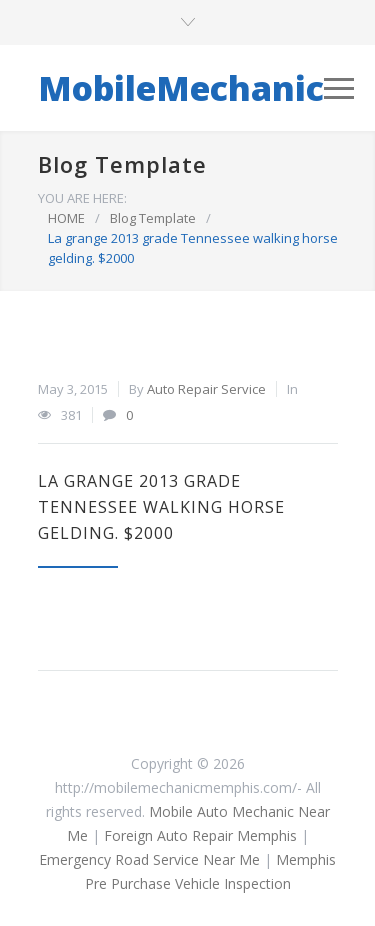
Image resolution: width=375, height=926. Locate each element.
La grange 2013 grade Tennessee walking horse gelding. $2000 (161, 507)
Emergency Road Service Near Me (149, 859)
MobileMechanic (181, 88)
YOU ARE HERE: (82, 198)
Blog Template (122, 164)
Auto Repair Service (206, 389)
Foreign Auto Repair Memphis (200, 835)
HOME (66, 218)
